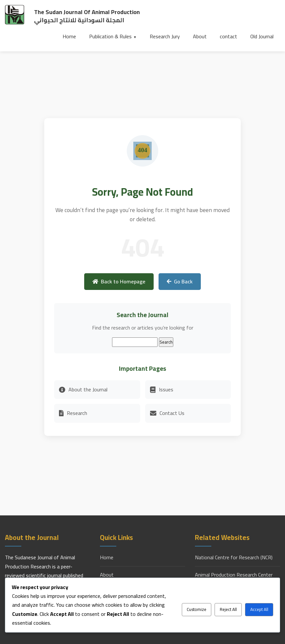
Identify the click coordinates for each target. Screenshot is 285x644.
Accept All (259, 609)
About (200, 36)
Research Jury (165, 36)
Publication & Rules (110, 36)
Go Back (180, 281)
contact (228, 36)
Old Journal (262, 36)
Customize (197, 609)
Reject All (228, 609)
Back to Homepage (119, 281)
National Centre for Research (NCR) (234, 557)
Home (69, 36)
